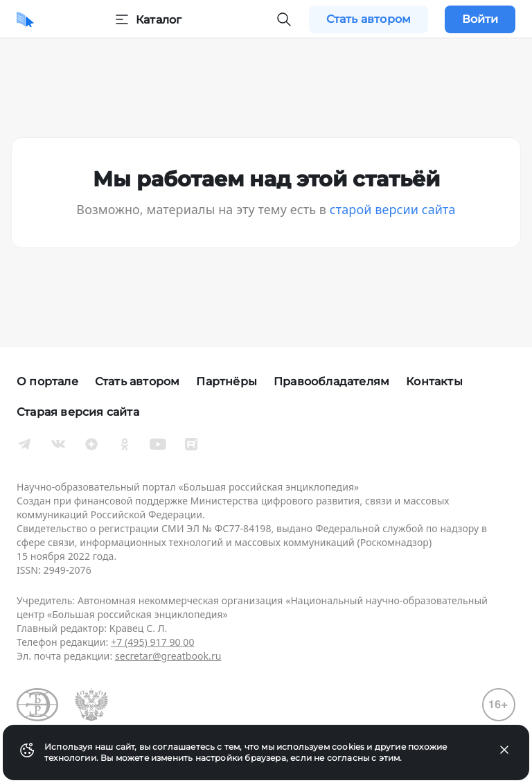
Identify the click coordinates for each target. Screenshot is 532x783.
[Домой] (25, 19)
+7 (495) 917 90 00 (152, 642)
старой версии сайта (393, 209)
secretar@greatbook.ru (168, 656)
